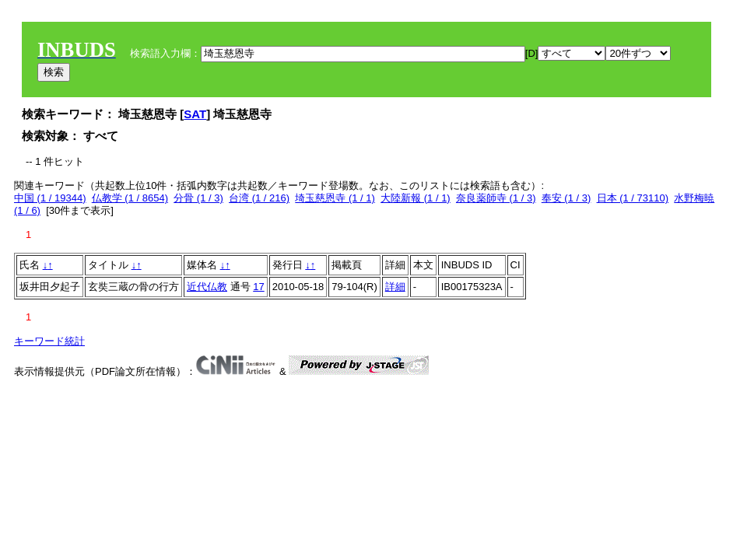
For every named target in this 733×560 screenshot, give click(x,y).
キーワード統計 (49, 341)
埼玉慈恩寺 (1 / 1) (335, 198)
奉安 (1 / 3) (566, 198)
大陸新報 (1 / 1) (416, 198)
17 (258, 287)
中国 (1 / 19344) (50, 198)
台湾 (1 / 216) (259, 198)
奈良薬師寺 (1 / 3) (496, 198)
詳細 (395, 287)
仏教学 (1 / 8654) (130, 198)
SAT (195, 114)
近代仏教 (207, 287)
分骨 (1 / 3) (198, 198)
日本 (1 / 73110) (633, 198)
